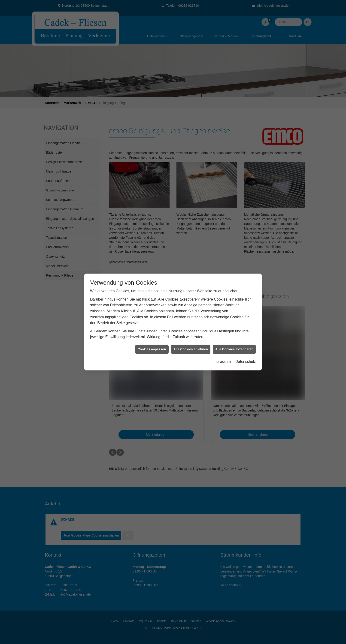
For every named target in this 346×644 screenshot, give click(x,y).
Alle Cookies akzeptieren (234, 340)
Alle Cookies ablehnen (191, 340)
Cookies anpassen (152, 340)
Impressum (222, 352)
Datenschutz (246, 352)
